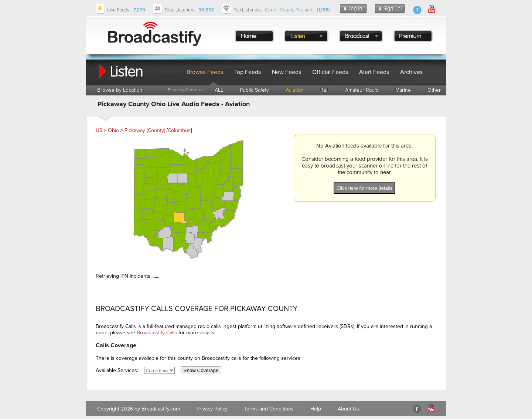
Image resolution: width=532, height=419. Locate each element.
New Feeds (287, 72)
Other (434, 90)
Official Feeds (330, 72)
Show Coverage (201, 370)
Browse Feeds (205, 72)
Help (316, 409)
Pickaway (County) (145, 130)
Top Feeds (248, 72)
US (99, 130)
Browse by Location (120, 90)
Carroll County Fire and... (297, 10)
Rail (324, 90)
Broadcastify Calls (157, 333)
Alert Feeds (374, 72)
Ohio (113, 130)
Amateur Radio (362, 90)
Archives (411, 72)
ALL (219, 90)
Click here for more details (364, 188)
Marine (403, 90)
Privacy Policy (212, 409)
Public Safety (254, 90)
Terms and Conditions (269, 409)
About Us (348, 409)
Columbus (179, 130)
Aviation (295, 90)
